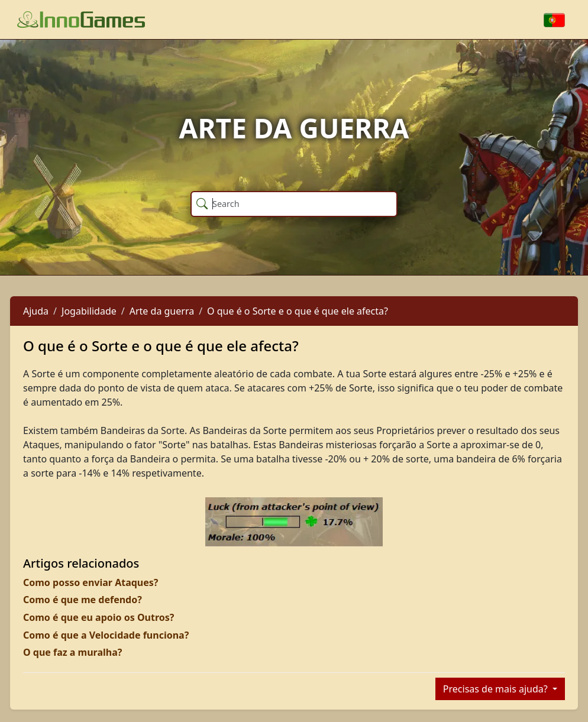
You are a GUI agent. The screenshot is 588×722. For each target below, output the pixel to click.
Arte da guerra (162, 311)
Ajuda (36, 311)
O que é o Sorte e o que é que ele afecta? (298, 311)
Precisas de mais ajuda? (497, 689)
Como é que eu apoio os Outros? (98, 617)
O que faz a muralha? (72, 652)
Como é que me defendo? (83, 600)
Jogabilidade (89, 311)
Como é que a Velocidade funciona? (106, 635)
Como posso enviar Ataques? (91, 582)
